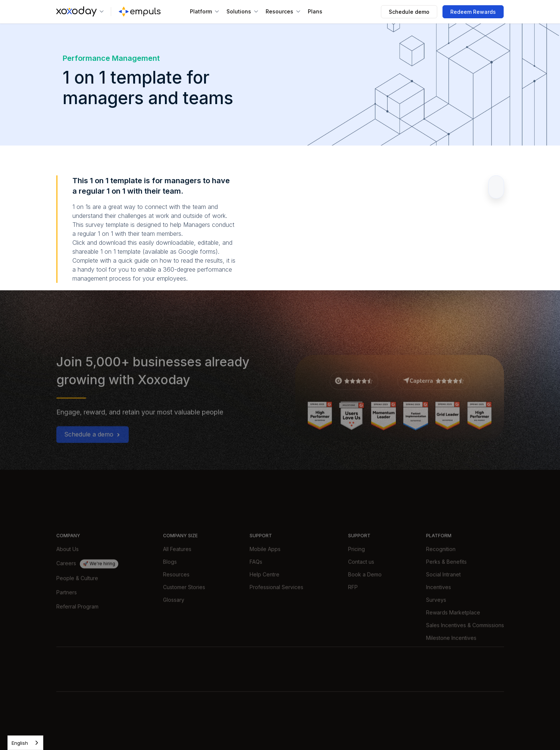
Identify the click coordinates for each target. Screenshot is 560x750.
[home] (140, 12)
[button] (80, 12)
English (20, 743)
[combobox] (25, 743)
